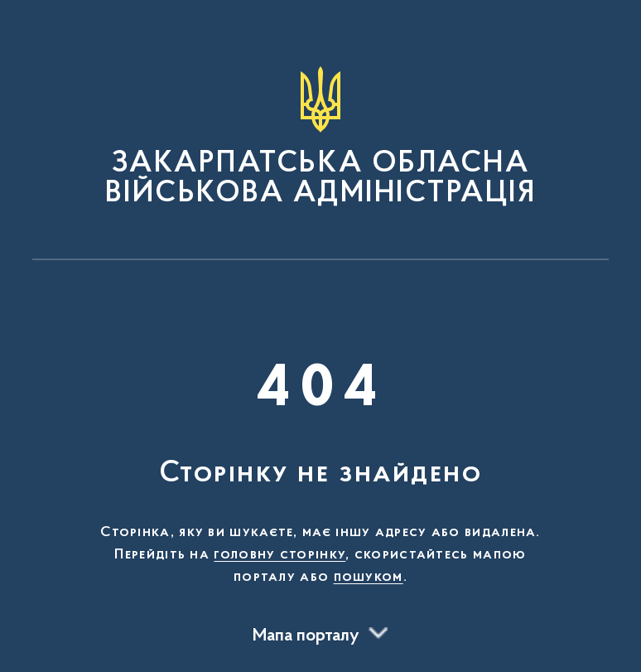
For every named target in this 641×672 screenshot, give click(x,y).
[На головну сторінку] (320, 138)
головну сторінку (280, 555)
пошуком (369, 578)
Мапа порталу (306, 636)
